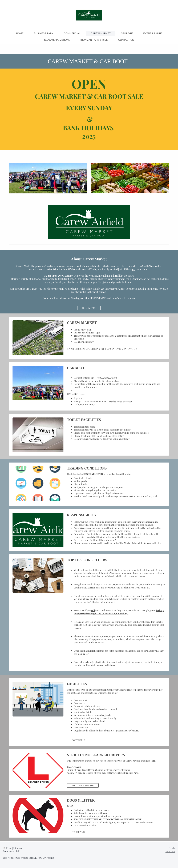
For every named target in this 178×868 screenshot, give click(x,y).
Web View (170, 851)
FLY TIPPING (78, 832)
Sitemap (17, 848)
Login (172, 848)
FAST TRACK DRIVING (83, 785)
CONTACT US (89, 308)
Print (7, 848)
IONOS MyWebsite (44, 858)
